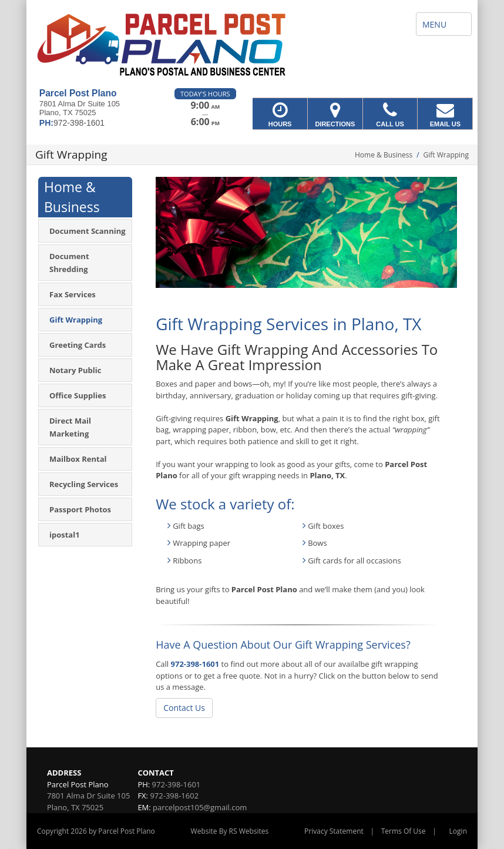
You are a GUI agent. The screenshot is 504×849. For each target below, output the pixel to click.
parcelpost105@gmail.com (200, 807)
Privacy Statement (334, 831)
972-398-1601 (195, 664)
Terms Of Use (404, 831)
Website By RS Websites (230, 831)
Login (458, 831)
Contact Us (184, 708)
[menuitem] (85, 231)
